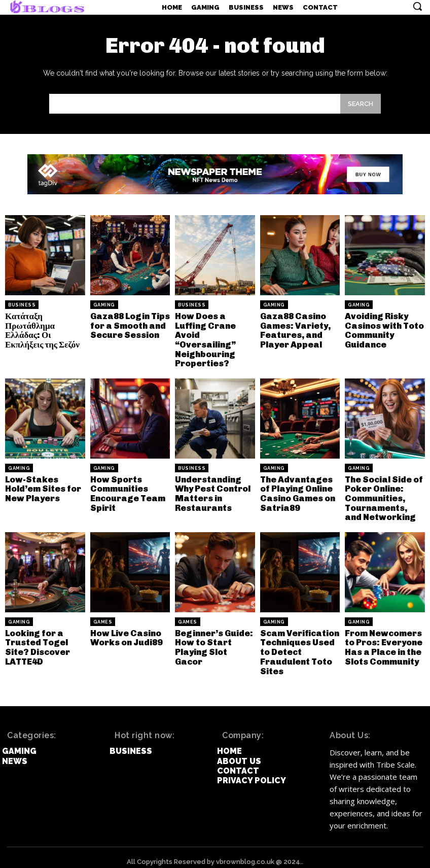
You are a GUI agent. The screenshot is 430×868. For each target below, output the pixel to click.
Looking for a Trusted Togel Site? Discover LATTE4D (36, 640)
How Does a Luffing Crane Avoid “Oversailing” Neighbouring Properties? (204, 338)
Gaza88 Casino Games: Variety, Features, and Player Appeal (294, 329)
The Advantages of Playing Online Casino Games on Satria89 (300, 489)
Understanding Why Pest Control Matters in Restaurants (212, 489)
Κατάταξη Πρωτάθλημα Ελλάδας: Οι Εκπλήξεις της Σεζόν (40, 329)
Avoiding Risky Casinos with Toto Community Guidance (384, 329)
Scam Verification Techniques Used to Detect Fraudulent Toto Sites (298, 645)
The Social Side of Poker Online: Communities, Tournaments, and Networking (384, 493)
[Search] (361, 104)
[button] (417, 6)
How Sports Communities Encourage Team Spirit (126, 489)
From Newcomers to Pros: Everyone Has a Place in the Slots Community (383, 640)
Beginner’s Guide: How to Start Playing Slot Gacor (214, 636)
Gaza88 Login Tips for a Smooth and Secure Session (129, 325)
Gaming (104, 305)
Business (22, 305)
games (103, 616)
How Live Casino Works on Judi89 (126, 631)
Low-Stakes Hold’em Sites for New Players (42, 484)
